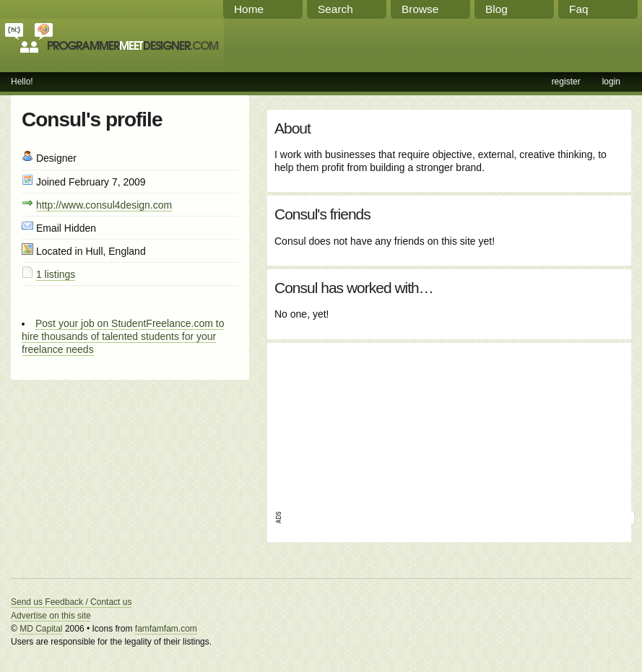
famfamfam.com (166, 629)
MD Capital (41, 629)
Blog (496, 9)
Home (249, 9)
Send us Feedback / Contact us (71, 602)
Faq (579, 9)
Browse (420, 9)
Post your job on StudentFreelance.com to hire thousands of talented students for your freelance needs (123, 336)
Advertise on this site (51, 616)
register (566, 82)
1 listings (56, 274)
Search (335, 9)
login (611, 82)
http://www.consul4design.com (104, 205)
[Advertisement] (350, 422)
